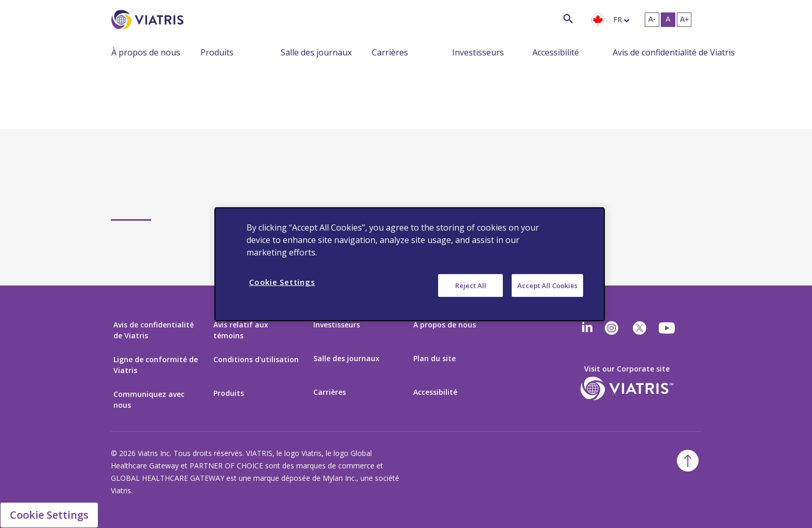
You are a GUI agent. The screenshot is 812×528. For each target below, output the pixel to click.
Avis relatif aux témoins (241, 330)
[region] (410, 264)
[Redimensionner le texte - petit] (652, 20)
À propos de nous (146, 52)
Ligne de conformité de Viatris (156, 365)
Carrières (390, 52)
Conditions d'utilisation (256, 359)
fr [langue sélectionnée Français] (618, 19)
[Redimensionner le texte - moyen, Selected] (668, 20)
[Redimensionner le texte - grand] (684, 20)
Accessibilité (556, 52)
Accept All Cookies (547, 285)
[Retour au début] (688, 461)
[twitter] (640, 328)
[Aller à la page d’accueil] (149, 20)
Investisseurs (478, 52)
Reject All (471, 285)
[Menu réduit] (193, 52)
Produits (217, 52)
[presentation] (598, 20)
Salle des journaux (316, 52)
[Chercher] (202, 18)
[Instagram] (612, 328)
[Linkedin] (587, 328)
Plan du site (434, 358)
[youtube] (668, 328)
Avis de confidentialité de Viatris (674, 52)
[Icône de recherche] (568, 18)
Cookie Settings (49, 515)
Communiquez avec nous (149, 399)
